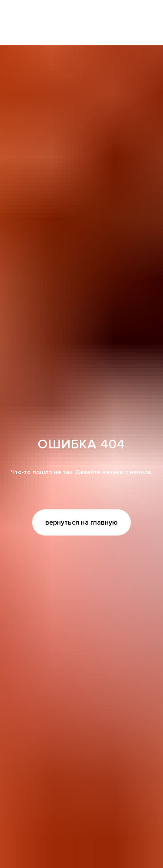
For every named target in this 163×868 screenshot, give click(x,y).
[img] (81, 23)
